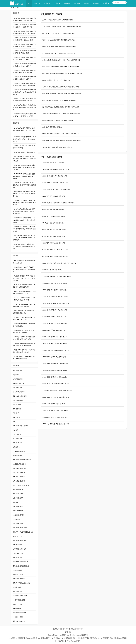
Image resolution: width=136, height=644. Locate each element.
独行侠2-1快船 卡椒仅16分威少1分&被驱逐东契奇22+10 (59, 33)
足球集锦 (77, 3)
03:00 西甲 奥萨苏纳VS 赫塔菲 (52, 243)
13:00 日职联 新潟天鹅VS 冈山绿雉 (53, 364)
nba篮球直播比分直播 (19, 600)
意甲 (67, 629)
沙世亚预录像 (17, 434)
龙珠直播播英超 (17, 388)
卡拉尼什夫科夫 (17, 545)
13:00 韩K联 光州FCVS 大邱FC (52, 357)
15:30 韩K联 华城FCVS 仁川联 (52, 404)
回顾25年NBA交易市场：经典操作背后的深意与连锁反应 (59, 47)
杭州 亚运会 (16, 417)
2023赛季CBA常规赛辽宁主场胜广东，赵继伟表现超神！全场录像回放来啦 (24, 269)
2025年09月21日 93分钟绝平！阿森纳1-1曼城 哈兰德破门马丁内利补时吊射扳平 (24, 176)
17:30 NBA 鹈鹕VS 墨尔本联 (51, 163)
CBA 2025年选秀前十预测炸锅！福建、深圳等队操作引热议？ (61, 134)
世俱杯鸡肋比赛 (17, 536)
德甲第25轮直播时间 (19, 392)
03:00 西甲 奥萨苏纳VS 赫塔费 (52, 236)
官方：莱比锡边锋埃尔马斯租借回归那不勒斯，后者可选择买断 (61, 67)
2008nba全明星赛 (18, 511)
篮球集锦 (86, 3)
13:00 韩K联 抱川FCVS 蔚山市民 (52, 337)
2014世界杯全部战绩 (19, 451)
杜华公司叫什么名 (18, 553)
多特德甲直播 (17, 608)
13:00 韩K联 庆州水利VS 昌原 (52, 330)
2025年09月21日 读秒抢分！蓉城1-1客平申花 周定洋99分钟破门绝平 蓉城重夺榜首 (24, 194)
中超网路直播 (17, 409)
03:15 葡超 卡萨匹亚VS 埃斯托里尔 (53, 250)
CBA (78, 629)
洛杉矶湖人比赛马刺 (19, 477)
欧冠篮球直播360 (18, 506)
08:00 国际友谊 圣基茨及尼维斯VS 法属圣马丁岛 (57, 263)
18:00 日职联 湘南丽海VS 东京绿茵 (53, 183)
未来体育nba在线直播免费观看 (22, 460)
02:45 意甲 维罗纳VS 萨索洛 (51, 223)
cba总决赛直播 (17, 587)
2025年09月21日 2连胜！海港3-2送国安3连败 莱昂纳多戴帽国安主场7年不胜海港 (24, 203)
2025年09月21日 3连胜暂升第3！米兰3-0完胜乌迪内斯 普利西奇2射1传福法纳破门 (24, 220)
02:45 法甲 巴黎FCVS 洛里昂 (51, 216)
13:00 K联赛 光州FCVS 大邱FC (52, 317)
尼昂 (14, 422)
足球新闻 (96, 3)
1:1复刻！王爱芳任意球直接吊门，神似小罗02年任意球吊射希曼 (61, 60)
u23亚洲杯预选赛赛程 (19, 464)
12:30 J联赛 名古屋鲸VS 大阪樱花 (53, 297)
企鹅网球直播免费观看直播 (21, 566)
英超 (70, 629)
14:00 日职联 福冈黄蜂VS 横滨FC (53, 377)
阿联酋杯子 (16, 413)
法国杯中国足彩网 (18, 498)
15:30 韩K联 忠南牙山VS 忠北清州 (53, 411)
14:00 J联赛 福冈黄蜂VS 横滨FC (52, 370)
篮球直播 (47, 3)
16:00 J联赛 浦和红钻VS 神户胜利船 (53, 417)
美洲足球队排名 (17, 371)
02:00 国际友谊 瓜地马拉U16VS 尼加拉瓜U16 (56, 203)
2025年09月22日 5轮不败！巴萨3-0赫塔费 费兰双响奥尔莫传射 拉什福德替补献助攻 (24, 159)
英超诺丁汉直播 (17, 591)
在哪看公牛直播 (17, 443)
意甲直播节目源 (17, 439)
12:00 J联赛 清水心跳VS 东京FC (52, 283)
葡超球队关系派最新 (19, 494)
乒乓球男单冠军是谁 (19, 579)
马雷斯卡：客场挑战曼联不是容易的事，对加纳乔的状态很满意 (61, 87)
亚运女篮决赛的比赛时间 (20, 596)
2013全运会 (16, 519)
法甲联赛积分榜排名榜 (19, 549)
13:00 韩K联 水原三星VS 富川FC (52, 344)
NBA (82, 629)
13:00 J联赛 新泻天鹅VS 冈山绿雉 (53, 310)
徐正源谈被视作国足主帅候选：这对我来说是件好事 (58, 120)
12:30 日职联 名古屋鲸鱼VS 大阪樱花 (54, 303)
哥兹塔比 (15, 502)
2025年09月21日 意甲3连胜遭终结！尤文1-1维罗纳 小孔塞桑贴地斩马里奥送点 (24, 246)
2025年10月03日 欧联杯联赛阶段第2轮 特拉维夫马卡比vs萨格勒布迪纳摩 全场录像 (24, 92)
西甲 (64, 629)
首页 (29, 3)
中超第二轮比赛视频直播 (20, 396)
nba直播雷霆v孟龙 (18, 456)
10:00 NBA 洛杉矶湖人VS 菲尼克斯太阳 (54, 277)
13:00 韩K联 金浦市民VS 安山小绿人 (54, 350)
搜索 (18, 8)
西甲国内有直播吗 (18, 523)
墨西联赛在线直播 (18, 400)
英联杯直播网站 (17, 557)
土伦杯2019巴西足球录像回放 (22, 583)
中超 (54, 629)
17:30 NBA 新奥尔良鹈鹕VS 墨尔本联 (54, 169)
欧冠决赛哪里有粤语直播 (20, 528)
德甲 (61, 629)
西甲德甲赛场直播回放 (19, 613)
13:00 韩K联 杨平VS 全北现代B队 (53, 323)
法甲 (58, 629)
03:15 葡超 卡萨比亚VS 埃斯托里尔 (53, 256)
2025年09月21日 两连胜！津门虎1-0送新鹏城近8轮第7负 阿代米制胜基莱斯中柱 (24, 185)
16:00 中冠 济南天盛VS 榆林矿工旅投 (54, 424)
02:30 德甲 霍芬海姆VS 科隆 (51, 210)
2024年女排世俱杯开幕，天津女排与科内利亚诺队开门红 (59, 53)
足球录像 (57, 3)
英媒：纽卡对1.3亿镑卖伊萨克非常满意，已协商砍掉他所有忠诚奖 (62, 27)
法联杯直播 (16, 375)
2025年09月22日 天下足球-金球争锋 (25, 152)
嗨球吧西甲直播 (17, 604)
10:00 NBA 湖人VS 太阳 (50, 270)
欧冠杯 (74, 629)
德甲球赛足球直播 (18, 379)
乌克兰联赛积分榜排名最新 (21, 485)
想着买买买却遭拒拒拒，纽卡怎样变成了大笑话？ (57, 80)
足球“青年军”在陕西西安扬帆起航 (52, 127)
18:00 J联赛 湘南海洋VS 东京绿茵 (53, 176)
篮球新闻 (106, 3)
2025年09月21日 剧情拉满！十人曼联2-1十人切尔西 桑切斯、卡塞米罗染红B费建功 (24, 238)
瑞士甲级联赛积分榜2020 (20, 562)
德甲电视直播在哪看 (19, 481)
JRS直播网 (63, 635)
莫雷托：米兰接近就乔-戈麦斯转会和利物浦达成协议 (58, 20)
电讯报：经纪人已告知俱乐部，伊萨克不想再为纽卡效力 (59, 40)
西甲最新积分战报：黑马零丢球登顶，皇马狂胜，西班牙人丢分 (61, 107)
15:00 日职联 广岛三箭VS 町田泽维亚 (54, 397)
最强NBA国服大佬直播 (20, 468)
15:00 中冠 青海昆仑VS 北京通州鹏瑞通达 (55, 390)
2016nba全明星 (17, 570)
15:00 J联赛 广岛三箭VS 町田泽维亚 (53, 384)
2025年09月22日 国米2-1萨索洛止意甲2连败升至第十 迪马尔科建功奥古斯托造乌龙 (24, 167)
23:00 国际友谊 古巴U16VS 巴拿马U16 (54, 189)
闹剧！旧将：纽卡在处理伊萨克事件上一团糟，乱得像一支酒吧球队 (62, 73)
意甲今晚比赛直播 (18, 574)
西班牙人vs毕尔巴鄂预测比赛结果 (23, 532)
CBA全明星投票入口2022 (20, 426)
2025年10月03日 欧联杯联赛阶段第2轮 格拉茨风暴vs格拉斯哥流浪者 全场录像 (24, 107)
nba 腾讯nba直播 (18, 617)
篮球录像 (67, 3)
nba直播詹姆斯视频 (19, 515)
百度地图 (68, 632)
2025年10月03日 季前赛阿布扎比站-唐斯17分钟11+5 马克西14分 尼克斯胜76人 (24, 130)
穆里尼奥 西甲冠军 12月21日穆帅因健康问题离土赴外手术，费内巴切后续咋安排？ (24, 278)
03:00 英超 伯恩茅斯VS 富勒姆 (52, 230)
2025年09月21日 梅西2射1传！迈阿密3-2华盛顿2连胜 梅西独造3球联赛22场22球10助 (24, 211)
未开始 (62, 163)
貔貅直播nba (17, 447)
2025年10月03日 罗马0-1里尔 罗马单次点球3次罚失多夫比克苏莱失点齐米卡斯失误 (24, 139)
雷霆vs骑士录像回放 (19, 621)
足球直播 (37, 3)
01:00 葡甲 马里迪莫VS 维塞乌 (52, 196)
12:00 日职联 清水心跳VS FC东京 (53, 290)
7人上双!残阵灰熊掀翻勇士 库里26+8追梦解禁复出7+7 (58, 147)
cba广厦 (15, 430)
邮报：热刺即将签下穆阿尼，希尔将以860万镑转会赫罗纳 (59, 100)
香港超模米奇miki (18, 490)
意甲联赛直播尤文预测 (19, 540)
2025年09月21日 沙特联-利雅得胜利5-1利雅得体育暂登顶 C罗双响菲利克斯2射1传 (24, 229)
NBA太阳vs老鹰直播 (19, 473)
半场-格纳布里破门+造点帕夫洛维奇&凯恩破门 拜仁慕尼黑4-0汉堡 (62, 140)
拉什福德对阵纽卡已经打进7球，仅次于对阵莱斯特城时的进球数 (61, 114)
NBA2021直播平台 (18, 383)
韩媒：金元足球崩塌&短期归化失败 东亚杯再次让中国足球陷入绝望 (62, 94)
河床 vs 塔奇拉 (17, 405)
